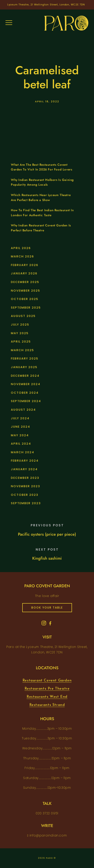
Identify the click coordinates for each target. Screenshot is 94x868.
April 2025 (21, 342)
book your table (47, 608)
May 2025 (20, 333)
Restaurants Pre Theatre (47, 689)
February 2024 (25, 461)
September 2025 (26, 308)
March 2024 (23, 452)
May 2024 (20, 435)
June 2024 (21, 427)
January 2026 (24, 273)
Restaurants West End (47, 697)
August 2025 (23, 316)
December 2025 (25, 282)
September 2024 (26, 401)
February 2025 (25, 358)
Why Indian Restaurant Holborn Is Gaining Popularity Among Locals (42, 182)
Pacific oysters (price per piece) (47, 534)
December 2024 (25, 376)
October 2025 (25, 299)
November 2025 (26, 291)
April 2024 (21, 444)
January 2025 (24, 367)
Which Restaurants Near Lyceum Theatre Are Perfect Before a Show (41, 198)
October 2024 (25, 393)
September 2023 (26, 503)
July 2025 (20, 325)
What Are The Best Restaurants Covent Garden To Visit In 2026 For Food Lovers (42, 167)
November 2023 (26, 486)
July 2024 (20, 418)
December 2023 (25, 478)
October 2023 (25, 495)
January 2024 (24, 469)
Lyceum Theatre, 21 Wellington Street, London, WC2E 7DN (46, 5)
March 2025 (22, 350)
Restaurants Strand (47, 705)
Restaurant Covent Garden (47, 681)
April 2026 (21, 248)
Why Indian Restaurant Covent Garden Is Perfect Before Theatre (41, 228)
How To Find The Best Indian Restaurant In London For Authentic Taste (42, 213)
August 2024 (23, 410)
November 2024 (26, 384)
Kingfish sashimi (47, 558)
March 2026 (22, 256)
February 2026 (25, 265)
